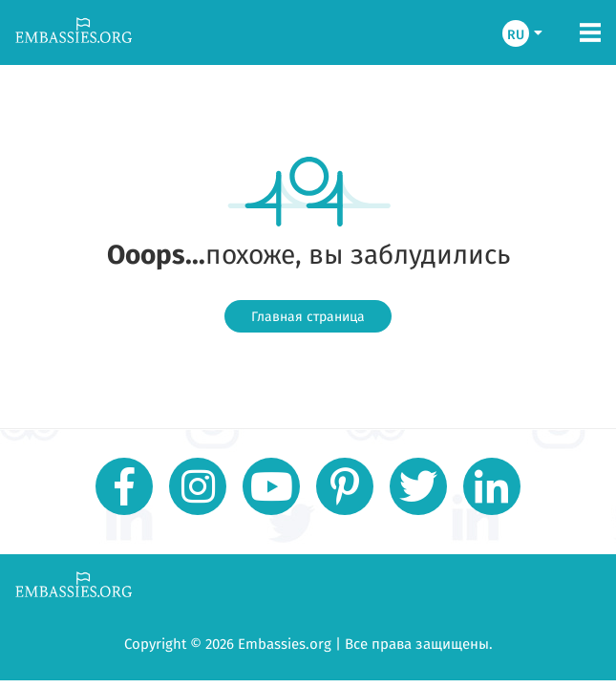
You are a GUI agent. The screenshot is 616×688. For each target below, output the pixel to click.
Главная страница (308, 316)
